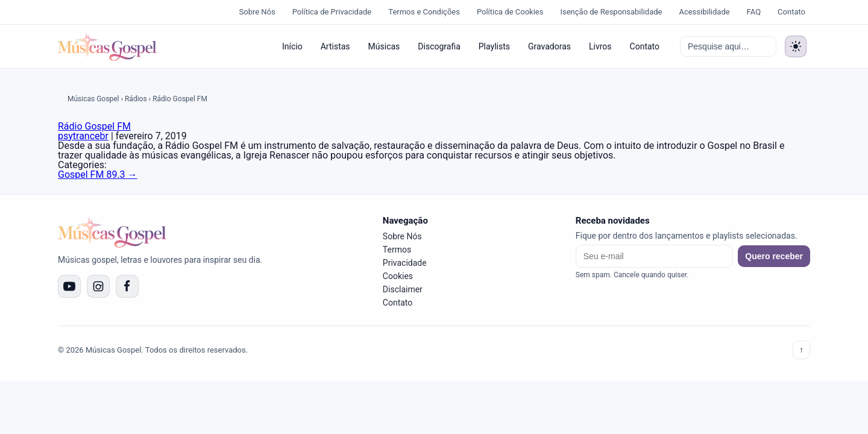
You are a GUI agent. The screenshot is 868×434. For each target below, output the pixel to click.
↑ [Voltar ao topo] (801, 350)
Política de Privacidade (332, 12)
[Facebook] (127, 286)
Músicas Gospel (93, 99)
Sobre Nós (257, 12)
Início (292, 46)
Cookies (398, 276)
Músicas (384, 46)
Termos (397, 250)
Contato (791, 12)
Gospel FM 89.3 (98, 175)
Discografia (439, 46)
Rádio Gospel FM (94, 126)
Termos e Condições (424, 12)
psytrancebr (83, 136)
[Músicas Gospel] (107, 46)
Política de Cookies (510, 12)
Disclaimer (403, 289)
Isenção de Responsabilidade (611, 12)
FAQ (754, 12)
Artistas (335, 46)
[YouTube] (69, 286)
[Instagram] (98, 286)
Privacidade (405, 263)
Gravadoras (549, 46)
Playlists (494, 46)
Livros (600, 46)
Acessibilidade (704, 12)
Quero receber (774, 256)
